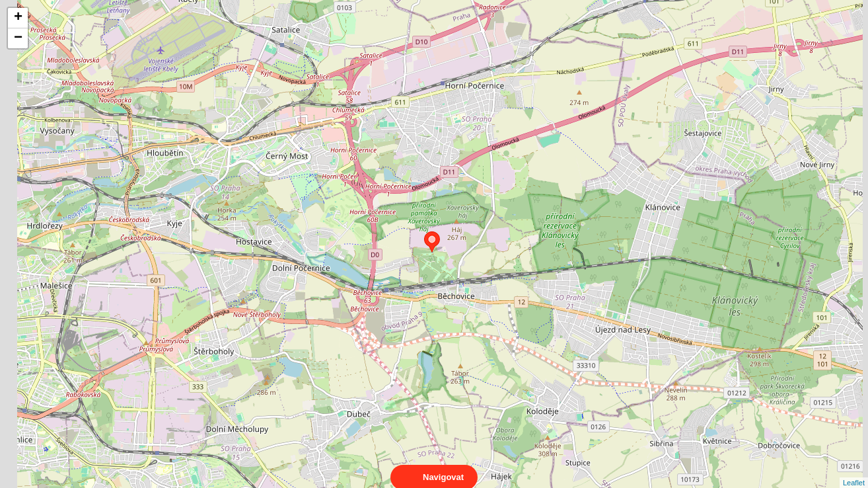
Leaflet (854, 471)
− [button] (18, 38)
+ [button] (18, 18)
